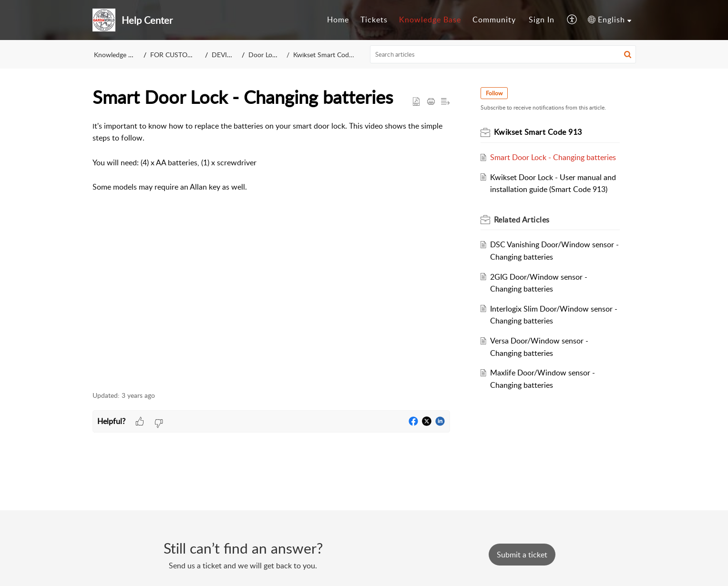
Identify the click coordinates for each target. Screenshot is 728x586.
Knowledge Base (118, 55)
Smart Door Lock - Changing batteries (553, 157)
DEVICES (226, 55)
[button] (628, 54)
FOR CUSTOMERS (178, 55)
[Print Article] (431, 102)
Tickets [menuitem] (374, 20)
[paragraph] (271, 250)
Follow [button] (494, 93)
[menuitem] (338, 20)
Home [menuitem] (338, 20)
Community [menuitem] (494, 20)
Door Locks (267, 55)
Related (522, 220)
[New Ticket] (522, 555)
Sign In (542, 20)
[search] (503, 54)
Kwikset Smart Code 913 (328, 55)
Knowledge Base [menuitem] (430, 20)
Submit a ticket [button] (522, 555)
